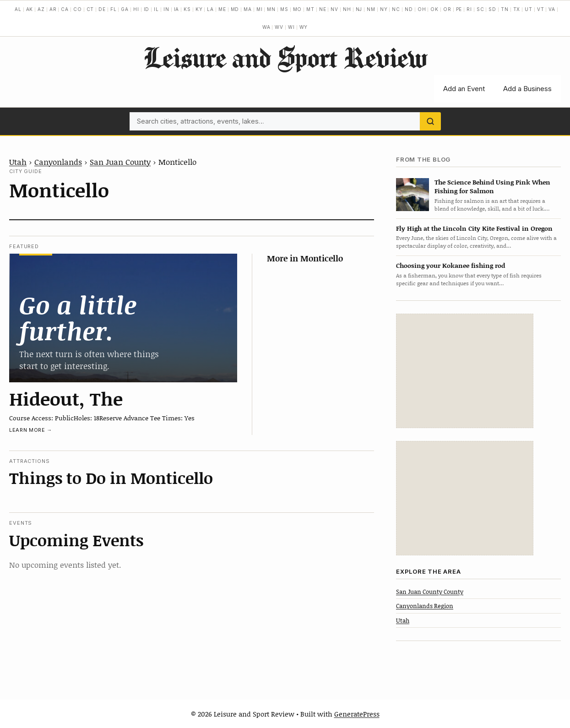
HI (136, 9)
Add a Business (527, 89)
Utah (18, 162)
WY (304, 27)
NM (371, 9)
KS (187, 9)
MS (284, 9)
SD (492, 9)
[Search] (430, 121)
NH (347, 9)
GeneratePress (357, 714)
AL (18, 9)
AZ (41, 9)
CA (65, 9)
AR (53, 9)
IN (166, 9)
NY (384, 9)
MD (235, 9)
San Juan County (120, 162)
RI (469, 9)
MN (271, 9)
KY (199, 9)
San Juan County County (430, 592)
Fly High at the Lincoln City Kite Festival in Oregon (474, 228)
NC (396, 9)
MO (298, 9)
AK (30, 9)
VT (541, 9)
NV (334, 9)
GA (125, 9)
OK (434, 9)
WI (291, 27)
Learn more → (31, 430)
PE (459, 9)
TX (517, 9)
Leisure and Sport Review (285, 57)
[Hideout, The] (123, 318)
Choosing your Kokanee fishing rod (451, 265)
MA (248, 9)
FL (114, 9)
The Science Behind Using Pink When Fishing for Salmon (492, 186)
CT (90, 9)
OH (422, 9)
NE (323, 9)
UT (529, 9)
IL (156, 9)
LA (210, 9)
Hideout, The (66, 398)
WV (279, 27)
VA (552, 9)
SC (480, 9)
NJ (359, 9)
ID (147, 9)
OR (447, 9)
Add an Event (464, 89)
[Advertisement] (465, 371)
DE (102, 9)
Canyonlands (58, 162)
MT (310, 9)
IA (177, 9)
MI (260, 9)
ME (222, 9)
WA (266, 27)
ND (409, 9)
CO (78, 9)
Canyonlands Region (425, 606)
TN (505, 9)
